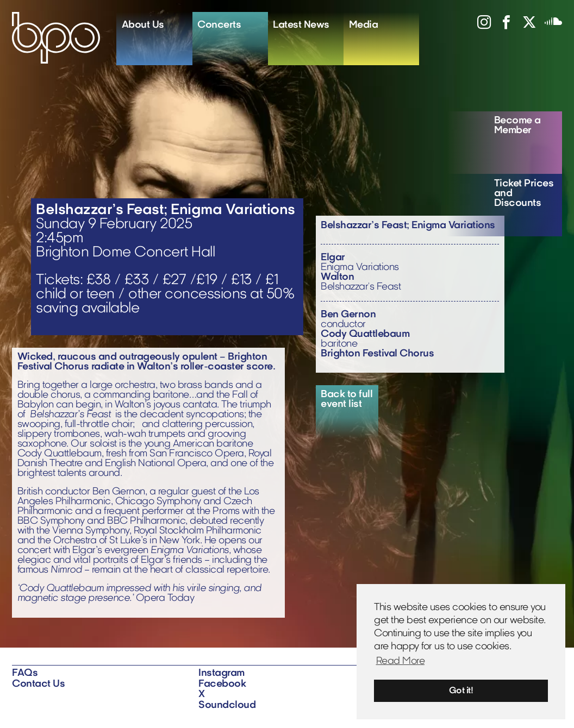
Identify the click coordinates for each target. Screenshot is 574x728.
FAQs (25, 673)
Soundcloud (227, 705)
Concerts (219, 25)
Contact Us (38, 684)
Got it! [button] (461, 691)
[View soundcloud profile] (549, 26)
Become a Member (517, 126)
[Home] (64, 38)
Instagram (222, 673)
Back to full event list (347, 400)
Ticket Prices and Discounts (524, 194)
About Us (143, 25)
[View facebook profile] (502, 26)
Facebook (222, 684)
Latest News (301, 25)
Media (364, 25)
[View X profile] (525, 26)
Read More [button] (401, 661)
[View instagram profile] (480, 26)
